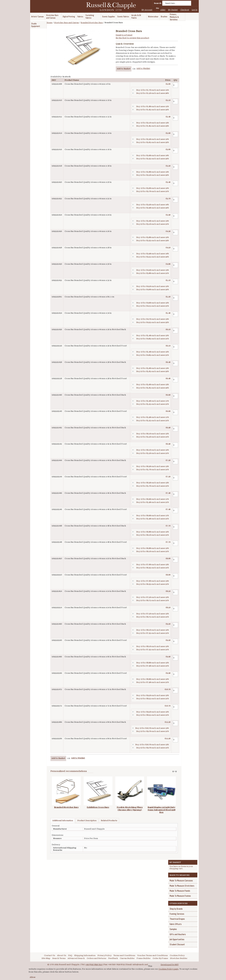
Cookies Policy (177, 955)
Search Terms (59, 958)
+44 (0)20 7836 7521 (94, 965)
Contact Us (50, 955)
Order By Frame (160, 958)
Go (157, 8)
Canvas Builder (127, 958)
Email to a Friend (124, 35)
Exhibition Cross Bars (98, 807)
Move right (173, 771)
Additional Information (63, 821)
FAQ (70, 955)
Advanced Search (76, 958)
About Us (62, 955)
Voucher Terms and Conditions (152, 955)
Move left (176, 771)
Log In (195, 10)
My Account (147, 10)
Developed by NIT (170, 965)
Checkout (185, 10)
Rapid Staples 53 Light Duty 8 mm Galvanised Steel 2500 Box (162, 810)
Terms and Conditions (124, 955)
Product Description (87, 821)
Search (158, 3)
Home (50, 23)
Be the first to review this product (132, 38)
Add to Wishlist (143, 68)
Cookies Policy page (168, 969)
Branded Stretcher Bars (92, 23)
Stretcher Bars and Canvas (67, 23)
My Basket (173, 10)
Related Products (109, 821)
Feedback (113, 958)
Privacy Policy (104, 955)
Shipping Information (85, 955)
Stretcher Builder (179, 958)
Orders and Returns (96, 958)
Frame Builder (144, 958)
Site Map (46, 958)
